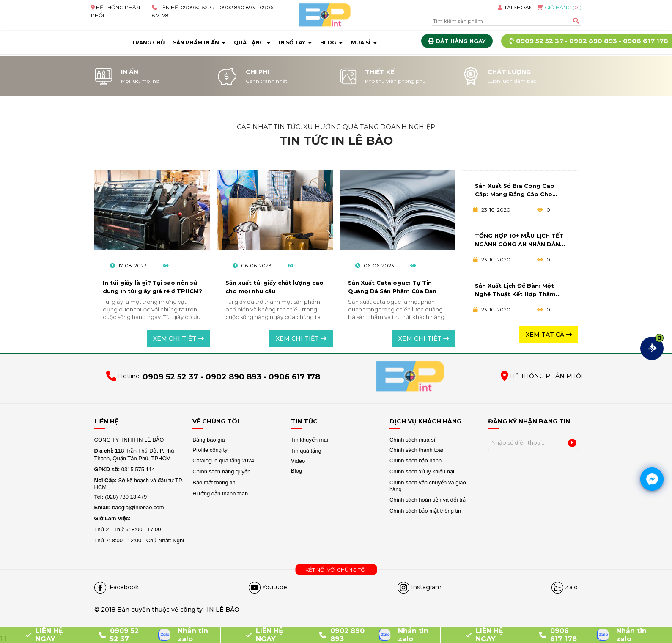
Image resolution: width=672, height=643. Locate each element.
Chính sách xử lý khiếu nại (422, 471)
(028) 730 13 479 (121, 497)
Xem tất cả (549, 335)
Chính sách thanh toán (417, 450)
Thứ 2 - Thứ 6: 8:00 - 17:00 (128, 529)
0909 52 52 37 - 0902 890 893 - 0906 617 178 (231, 377)
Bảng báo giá (208, 440)
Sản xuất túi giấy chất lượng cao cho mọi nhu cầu (274, 287)
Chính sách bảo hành (416, 460)
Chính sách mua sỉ (412, 440)
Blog (296, 471)
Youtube (275, 587)
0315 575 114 (125, 469)
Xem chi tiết (178, 338)
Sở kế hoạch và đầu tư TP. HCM (139, 484)
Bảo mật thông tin (214, 482)
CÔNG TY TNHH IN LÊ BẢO (130, 440)
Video (298, 461)
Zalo (571, 587)
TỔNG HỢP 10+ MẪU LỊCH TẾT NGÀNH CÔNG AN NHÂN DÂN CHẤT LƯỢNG (519, 241)
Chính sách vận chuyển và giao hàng (428, 486)
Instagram (426, 587)
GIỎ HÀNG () (559, 7)
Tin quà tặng (306, 451)
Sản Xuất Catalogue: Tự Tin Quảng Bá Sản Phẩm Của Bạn (392, 287)
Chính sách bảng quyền (221, 471)
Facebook (123, 587)
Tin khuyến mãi (309, 440)
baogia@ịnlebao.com (129, 507)
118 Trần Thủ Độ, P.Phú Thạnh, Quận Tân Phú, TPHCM (134, 455)
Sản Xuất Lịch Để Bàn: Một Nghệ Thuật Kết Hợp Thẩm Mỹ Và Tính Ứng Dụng (515, 291)
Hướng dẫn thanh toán (220, 493)
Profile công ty (210, 450)
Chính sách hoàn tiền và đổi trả (428, 500)
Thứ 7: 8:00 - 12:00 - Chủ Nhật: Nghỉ (139, 540)
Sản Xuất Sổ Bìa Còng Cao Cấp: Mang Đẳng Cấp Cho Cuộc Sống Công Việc (515, 191)
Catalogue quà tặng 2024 (223, 460)
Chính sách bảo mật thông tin (425, 511)
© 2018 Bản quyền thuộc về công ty (148, 610)
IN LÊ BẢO (223, 610)
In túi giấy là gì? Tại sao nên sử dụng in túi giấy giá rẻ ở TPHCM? (152, 287)
